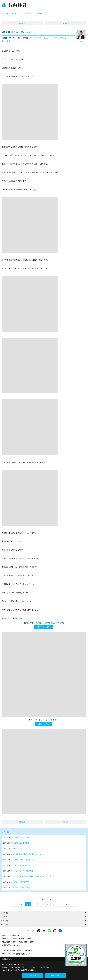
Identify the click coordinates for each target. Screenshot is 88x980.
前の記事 (22, 23)
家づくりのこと (60, 38)
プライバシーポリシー (30, 967)
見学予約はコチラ (44, 627)
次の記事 (66, 23)
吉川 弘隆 (6, 41)
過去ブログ (48, 38)
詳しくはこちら (44, 724)
